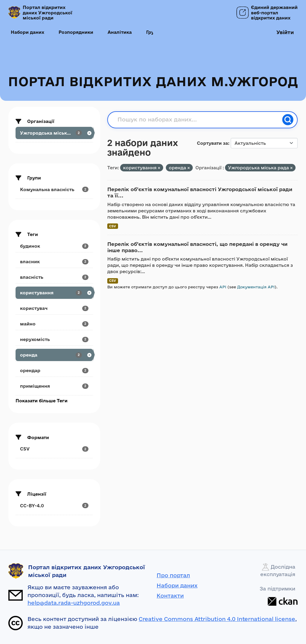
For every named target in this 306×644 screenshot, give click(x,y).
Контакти (170, 596)
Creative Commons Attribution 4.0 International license (217, 619)
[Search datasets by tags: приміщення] (54, 386)
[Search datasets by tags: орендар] (54, 370)
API (223, 287)
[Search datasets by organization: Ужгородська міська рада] (54, 133)
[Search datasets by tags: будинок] (54, 246)
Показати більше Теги (42, 401)
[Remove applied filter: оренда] (189, 168)
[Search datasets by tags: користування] (54, 293)
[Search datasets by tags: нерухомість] (54, 339)
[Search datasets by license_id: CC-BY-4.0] (54, 506)
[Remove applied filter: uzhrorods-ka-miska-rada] (291, 168)
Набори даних (27, 32)
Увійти (285, 32)
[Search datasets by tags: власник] (54, 262)
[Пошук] (288, 120)
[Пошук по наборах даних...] (198, 120)
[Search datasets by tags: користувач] (54, 308)
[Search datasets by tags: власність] (54, 277)
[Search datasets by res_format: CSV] (54, 449)
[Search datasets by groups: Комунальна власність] (54, 189)
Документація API (256, 287)
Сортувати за (212, 143)
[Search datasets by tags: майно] (54, 324)
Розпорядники (76, 32)
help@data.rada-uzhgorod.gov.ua (74, 603)
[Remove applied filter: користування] (159, 168)
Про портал (173, 575)
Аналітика (120, 32)
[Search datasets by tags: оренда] (54, 355)
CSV (113, 226)
